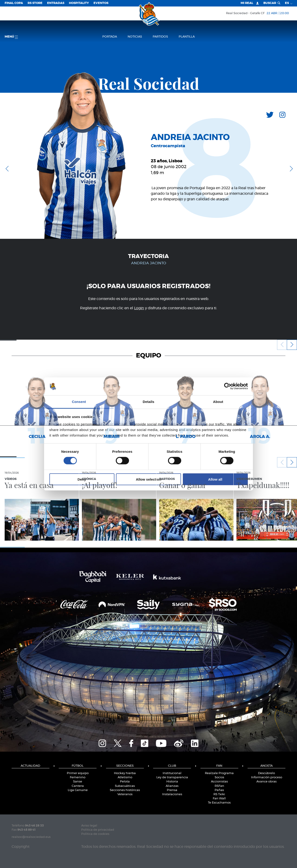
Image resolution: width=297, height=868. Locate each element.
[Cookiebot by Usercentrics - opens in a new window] (228, 386)
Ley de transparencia (172, 777)
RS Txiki (219, 794)
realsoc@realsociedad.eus (31, 837)
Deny (82, 479)
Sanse (78, 782)
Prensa (172, 790)
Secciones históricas (125, 790)
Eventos (101, 3)
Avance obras (266, 782)
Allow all (215, 479)
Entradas (56, 3)
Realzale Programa (219, 773)
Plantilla (187, 37)
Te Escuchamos (219, 803)
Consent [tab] (79, 402)
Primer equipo (78, 773)
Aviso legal (89, 826)
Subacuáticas (125, 786)
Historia (172, 782)
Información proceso (267, 777)
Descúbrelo (266, 773)
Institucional (172, 773)
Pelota (125, 782)
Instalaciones (172, 794)
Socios (219, 777)
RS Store (35, 3)
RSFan (219, 786)
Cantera (78, 786)
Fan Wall (219, 799)
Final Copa (14, 3)
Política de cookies (95, 834)
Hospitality (79, 3)
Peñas (219, 790)
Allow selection (148, 479)
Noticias (135, 37)
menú (11, 37)
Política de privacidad (98, 830)
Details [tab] (148, 402)
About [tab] (218, 402)
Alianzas (172, 786)
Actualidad (30, 766)
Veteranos (125, 794)
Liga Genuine (78, 790)
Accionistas (219, 782)
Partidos (160, 37)
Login (139, 308)
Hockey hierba (125, 773)
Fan (219, 766)
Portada (110, 37)
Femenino (78, 777)
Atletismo (125, 777)
